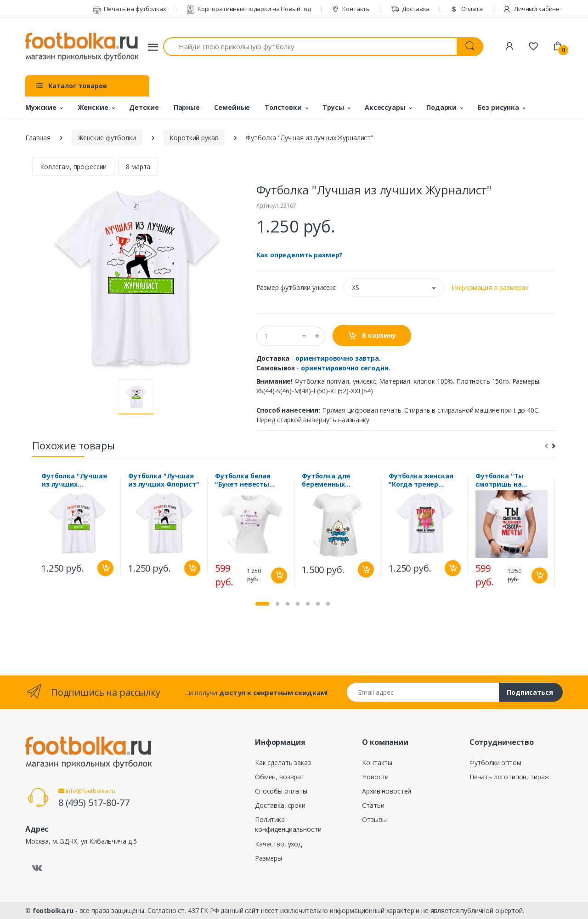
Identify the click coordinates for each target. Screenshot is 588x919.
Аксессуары (385, 107)
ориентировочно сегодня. (346, 368)
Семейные (232, 107)
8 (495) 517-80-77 (94, 803)
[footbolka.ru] (82, 47)
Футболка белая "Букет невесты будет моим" (243, 480)
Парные (187, 107)
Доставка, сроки (280, 805)
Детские (144, 107)
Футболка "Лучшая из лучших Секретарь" (74, 480)
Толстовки (283, 107)
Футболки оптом (495, 763)
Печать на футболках (130, 9)
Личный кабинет (533, 9)
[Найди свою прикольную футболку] (310, 47)
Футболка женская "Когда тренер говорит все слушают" (421, 480)
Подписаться (530, 692)
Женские (93, 107)
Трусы (333, 107)
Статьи (373, 805)
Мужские (41, 107)
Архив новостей (387, 791)
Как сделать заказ (283, 763)
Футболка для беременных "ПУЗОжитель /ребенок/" (328, 480)
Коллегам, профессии (73, 167)
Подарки (441, 107)
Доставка (410, 9)
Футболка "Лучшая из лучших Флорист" (164, 480)
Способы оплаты (281, 791)
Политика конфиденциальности (288, 824)
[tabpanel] (77, 527)
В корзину (372, 336)
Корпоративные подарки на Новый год (249, 9)
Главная (38, 138)
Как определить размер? (300, 255)
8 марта (138, 167)
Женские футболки (107, 138)
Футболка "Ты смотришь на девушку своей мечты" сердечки (506, 480)
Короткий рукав (194, 138)
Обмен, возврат (280, 777)
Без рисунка (498, 107)
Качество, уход (278, 844)
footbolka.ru (53, 910)
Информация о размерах (490, 287)
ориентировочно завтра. (338, 358)
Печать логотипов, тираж (510, 777)
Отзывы (374, 820)
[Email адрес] (423, 692)
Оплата (466, 9)
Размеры (269, 858)
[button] (394, 287)
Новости (375, 777)
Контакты (351, 9)
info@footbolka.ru (87, 791)
